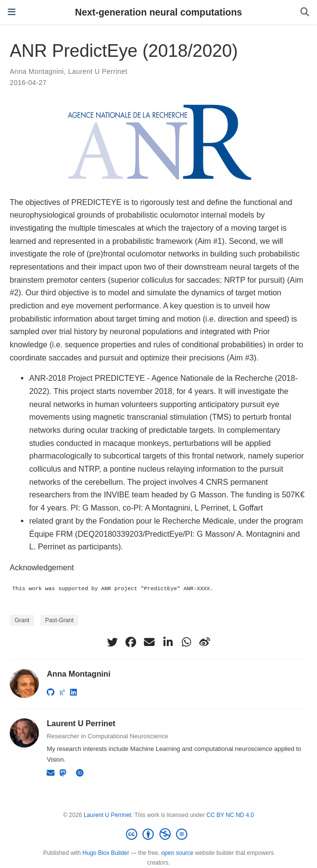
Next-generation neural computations (158, 12)
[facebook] (131, 642)
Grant (22, 620)
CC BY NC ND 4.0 (230, 815)
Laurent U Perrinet (98, 71)
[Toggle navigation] (12, 12)
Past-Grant (60, 620)
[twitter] (112, 642)
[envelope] (149, 642)
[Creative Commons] (158, 834)
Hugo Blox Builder (106, 853)
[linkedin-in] (168, 642)
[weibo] (205, 642)
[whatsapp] (186, 642)
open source (177, 853)
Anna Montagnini (37, 71)
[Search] (305, 12)
